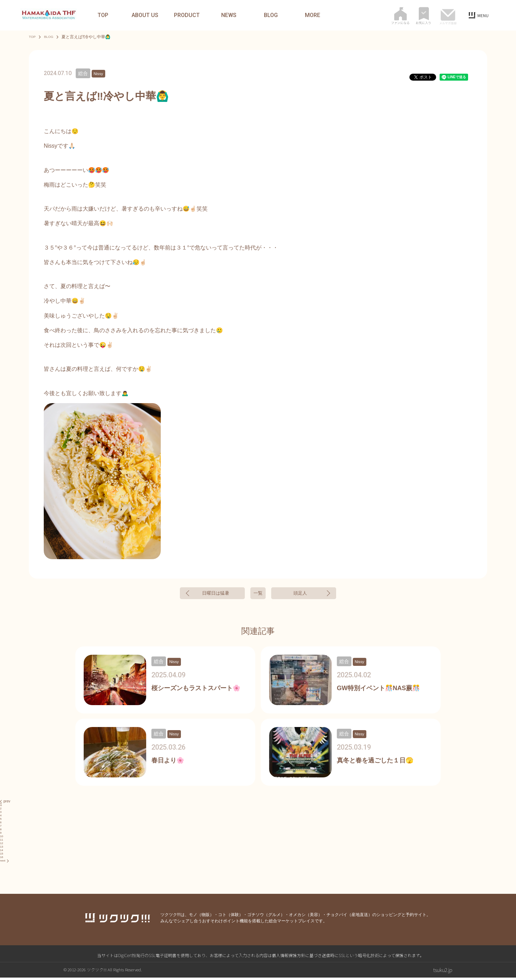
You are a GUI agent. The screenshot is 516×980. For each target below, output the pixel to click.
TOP (103, 15)
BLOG (271, 15)
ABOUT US (145, 15)
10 (2, 839)
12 (2, 846)
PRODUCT (187, 15)
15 (2, 856)
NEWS (229, 15)
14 (2, 853)
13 (2, 849)
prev (5, 804)
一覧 (258, 594)
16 (2, 860)
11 (2, 842)
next (5, 863)
